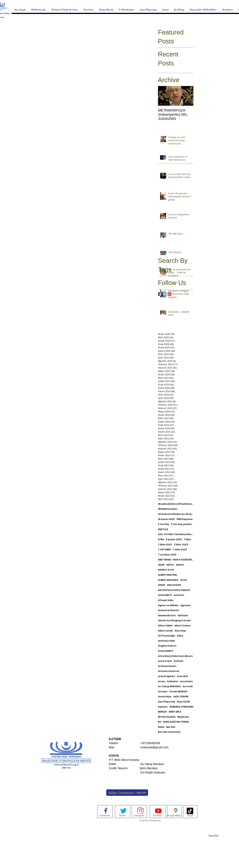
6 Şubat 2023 (174, 539)
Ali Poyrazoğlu (167, 636)
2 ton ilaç (164, 524)
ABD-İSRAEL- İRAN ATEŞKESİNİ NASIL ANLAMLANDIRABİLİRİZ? (176, 560)
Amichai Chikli (166, 641)
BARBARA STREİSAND (181, 707)
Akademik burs (167, 616)
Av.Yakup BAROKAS (169, 686)
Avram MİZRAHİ (178, 692)
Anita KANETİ (166, 651)
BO (160, 722)
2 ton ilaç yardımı (181, 524)
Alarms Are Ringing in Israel (174, 621)
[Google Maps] (174, 816)
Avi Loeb (188, 686)
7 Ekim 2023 (165, 545)
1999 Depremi (185, 519)
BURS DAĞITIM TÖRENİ (176, 722)
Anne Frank (165, 661)
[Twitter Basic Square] (165, 294)
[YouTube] (157, 816)
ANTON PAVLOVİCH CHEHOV (174, 590)
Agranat (185, 605)
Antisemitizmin (167, 666)
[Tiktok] (190, 816)
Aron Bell (182, 676)
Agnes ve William (168, 605)
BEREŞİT (162, 712)
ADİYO (170, 565)
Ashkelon (173, 681)
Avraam (163, 692)
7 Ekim (187, 539)
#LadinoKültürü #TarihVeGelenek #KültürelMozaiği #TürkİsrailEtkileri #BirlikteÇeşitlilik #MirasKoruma (176, 504)
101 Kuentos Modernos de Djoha (176, 514)
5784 (161, 539)
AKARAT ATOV (166, 570)
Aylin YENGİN (181, 697)
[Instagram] (139, 816)
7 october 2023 (167, 555)
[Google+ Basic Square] (169, 294)
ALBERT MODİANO (168, 580)
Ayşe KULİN (183, 702)
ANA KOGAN (174, 585)
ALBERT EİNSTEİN (167, 575)
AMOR (162, 585)
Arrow (162, 681)
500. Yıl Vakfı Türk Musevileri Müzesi (176, 534)
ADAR (161, 565)
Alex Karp (180, 631)
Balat (161, 727)
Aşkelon (163, 707)
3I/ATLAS (163, 529)
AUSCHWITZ (165, 595)
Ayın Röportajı (167, 702)
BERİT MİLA (175, 712)
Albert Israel (165, 631)
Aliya (180, 636)
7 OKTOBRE (164, 550)
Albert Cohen (183, 626)
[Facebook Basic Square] (160, 294)
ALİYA (184, 580)
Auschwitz (186, 681)
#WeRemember (168, 509)
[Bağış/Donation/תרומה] (127, 793)
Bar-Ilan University (169, 732)
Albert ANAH (165, 626)
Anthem (178, 661)
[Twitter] (122, 816)
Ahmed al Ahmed (168, 610)
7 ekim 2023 (180, 550)
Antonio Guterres (169, 671)
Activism (179, 595)
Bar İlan (171, 727)
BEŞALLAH (183, 717)
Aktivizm (183, 616)
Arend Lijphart (167, 676)
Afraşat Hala (166, 600)
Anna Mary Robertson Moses (175, 656)
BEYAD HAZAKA (167, 717)
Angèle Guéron (167, 646)
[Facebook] (105, 816)
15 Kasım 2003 (166, 519)
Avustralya (165, 697)
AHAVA (180, 565)
